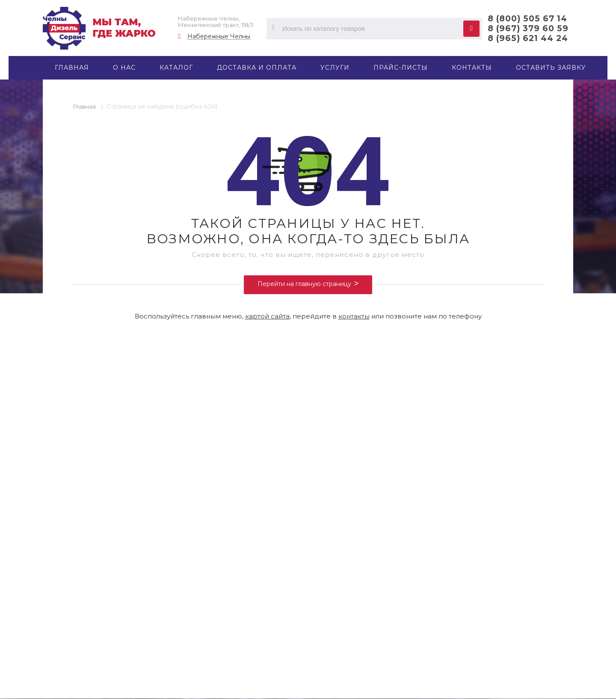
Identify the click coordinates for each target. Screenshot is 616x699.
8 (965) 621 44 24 (528, 38)
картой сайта (267, 316)
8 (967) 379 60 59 (528, 28)
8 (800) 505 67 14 (527, 19)
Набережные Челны (219, 37)
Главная (84, 106)
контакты (354, 316)
